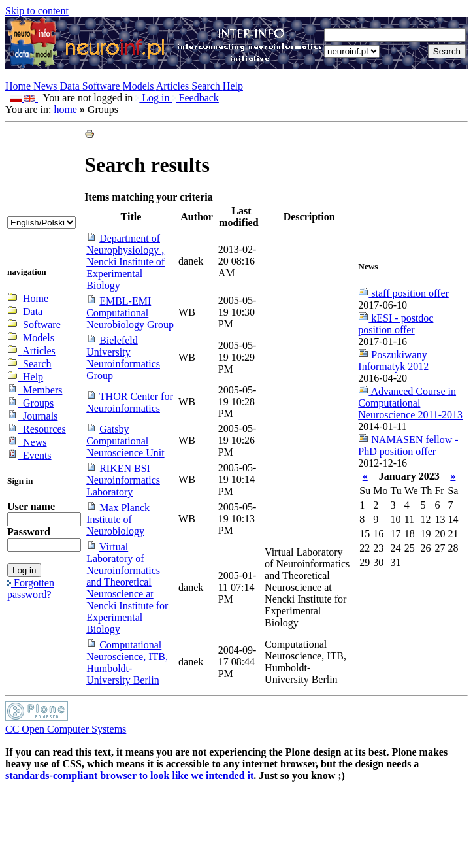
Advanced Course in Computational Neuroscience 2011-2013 (410, 403)
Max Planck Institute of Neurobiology (118, 519)
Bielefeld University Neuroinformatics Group (123, 358)
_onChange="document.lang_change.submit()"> (41, 223)
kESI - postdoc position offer (396, 324)
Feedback (196, 98)
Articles (174, 86)
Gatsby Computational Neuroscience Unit (125, 441)
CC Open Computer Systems (66, 729)
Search (207, 86)
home (65, 109)
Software (103, 86)
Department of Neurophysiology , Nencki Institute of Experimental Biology (125, 262)
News (46, 86)
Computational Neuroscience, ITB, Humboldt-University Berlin (127, 662)
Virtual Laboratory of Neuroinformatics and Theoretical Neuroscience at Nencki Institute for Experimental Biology (127, 588)
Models (139, 86)
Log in (154, 98)
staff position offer (403, 293)
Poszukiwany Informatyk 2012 (393, 360)
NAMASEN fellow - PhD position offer (408, 445)
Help (233, 86)
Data (71, 86)
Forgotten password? (31, 589)
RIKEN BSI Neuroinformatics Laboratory (123, 480)
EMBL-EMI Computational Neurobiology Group (130, 313)
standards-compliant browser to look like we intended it (129, 776)
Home (19, 86)
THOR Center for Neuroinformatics (130, 402)
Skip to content (37, 11)
